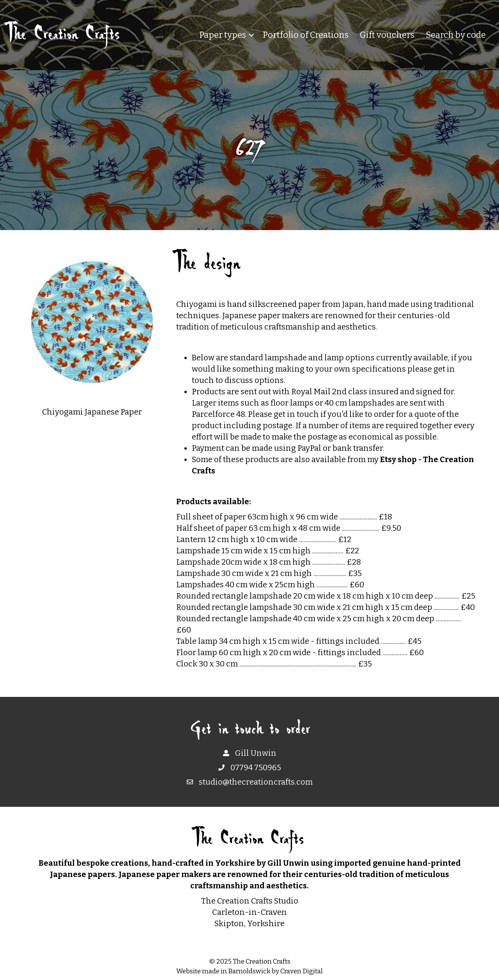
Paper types (223, 35)
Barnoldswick (249, 971)
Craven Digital (302, 971)
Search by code (456, 35)
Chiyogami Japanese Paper (92, 412)
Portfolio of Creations (306, 35)
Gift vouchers (387, 35)
